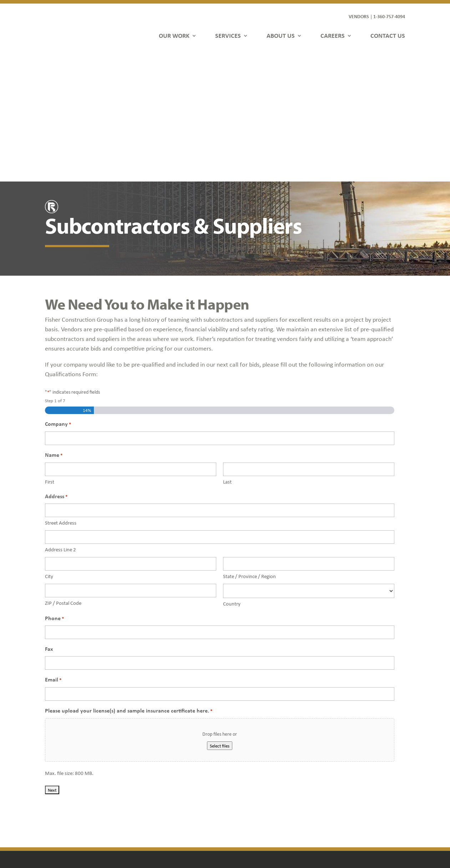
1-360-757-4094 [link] (389, 16)
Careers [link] (149, 799)
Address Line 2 (60, 421)
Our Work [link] (151, 768)
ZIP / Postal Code (63, 474)
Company (58, 295)
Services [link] (149, 779)
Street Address (61, 394)
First (50, 353)
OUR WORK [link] (174, 35)
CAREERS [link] (333, 35)
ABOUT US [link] (281, 35)
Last (227, 353)
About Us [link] (150, 789)
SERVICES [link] (228, 35)
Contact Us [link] (152, 809)
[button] (335, 823)
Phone (54, 490)
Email (53, 551)
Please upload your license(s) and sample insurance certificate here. (129, 582)
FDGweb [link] (368, 837)
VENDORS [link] (359, 16)
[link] (72, 28)
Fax (49, 520)
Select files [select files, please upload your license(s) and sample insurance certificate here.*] (220, 617)
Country (232, 475)
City (49, 448)
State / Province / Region (249, 448)
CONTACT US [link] (388, 35)
